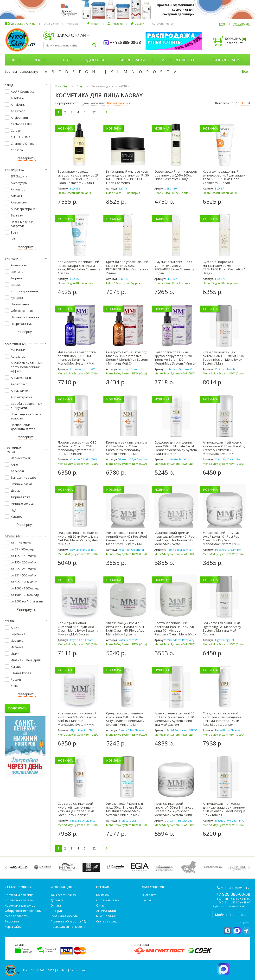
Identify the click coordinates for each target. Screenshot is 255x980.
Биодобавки (132, 60)
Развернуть (26, 158)
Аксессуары (19, 183)
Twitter (147, 900)
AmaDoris (18, 105)
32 (243, 103)
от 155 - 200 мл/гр (23, 562)
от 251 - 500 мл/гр (23, 575)
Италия (16, 654)
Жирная (17, 278)
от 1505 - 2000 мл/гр (25, 595)
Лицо (16, 60)
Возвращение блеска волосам (26, 416)
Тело (67, 60)
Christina (17, 150)
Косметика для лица (19, 895)
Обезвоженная (22, 311)
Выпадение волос (24, 478)
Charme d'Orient (22, 144)
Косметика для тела (19, 900)
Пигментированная (25, 317)
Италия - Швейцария (26, 660)
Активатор (18, 189)
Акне (14, 465)
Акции (95, 23)
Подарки (117, 23)
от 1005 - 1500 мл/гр (25, 588)
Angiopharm (19, 118)
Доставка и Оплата (23, 23)
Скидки (139, 23)
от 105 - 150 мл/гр (23, 556)
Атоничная (19, 265)
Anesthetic (18, 111)
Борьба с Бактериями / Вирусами (27, 406)
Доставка (57, 900)
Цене (85, 103)
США (14, 686)
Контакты (73, 23)
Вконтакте (149, 895)
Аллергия (18, 471)
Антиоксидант (21, 378)
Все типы (17, 272)
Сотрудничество (163, 23)
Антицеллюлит (21, 391)
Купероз (17, 298)
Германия (18, 634)
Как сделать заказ (63, 895)
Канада (16, 667)
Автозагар (18, 356)
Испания (17, 647)
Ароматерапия (22, 397)
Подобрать (18, 708)
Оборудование (226, 60)
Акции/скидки (106, 911)
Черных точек (21, 458)
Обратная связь (108, 900)
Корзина (236, 39)
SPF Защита (19, 176)
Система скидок (108, 921)
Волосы (42, 60)
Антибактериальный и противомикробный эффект (27, 367)
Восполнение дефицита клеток (23, 427)
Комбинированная (25, 291)
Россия (16, 680)
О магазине (51, 23)
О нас (100, 905)
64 (248, 103)
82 (94, 112)
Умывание (18, 350)
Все (245, 71)
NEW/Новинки (106, 916)
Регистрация (242, 23)
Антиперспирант (23, 209)
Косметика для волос (20, 905)
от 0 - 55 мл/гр (21, 543)
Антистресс (19, 384)
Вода (14, 232)
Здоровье (95, 60)
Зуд (13, 510)
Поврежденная (22, 324)
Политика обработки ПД (68, 921)
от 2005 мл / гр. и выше (27, 601)
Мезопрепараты (178, 60)
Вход (222, 23)
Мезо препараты (17, 916)
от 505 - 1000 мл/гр (24, 582)
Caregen (17, 131)
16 (238, 103)
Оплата (56, 905)
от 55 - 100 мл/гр (22, 549)
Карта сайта (13, 927)
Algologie (17, 98)
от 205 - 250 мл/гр (23, 569)
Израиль (17, 641)
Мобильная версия (231, 915)
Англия (16, 628)
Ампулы (16, 196)
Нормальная (20, 304)
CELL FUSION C (21, 137)
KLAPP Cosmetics (22, 92)
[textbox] (71, 45)
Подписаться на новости (68, 927)
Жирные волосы (22, 504)
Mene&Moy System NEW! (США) (78, 373)
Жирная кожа (21, 497)
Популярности (117, 103)
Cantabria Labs (21, 124)
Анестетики (19, 202)
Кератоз (17, 517)
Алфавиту (98, 103)
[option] (19, 867)
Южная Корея (21, 673)
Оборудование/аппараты (23, 911)
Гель (14, 239)
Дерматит (18, 491)
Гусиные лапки (21, 484)
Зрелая (16, 285)
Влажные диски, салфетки (22, 224)
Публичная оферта (64, 916)
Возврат (56, 911)
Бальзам (17, 215)
